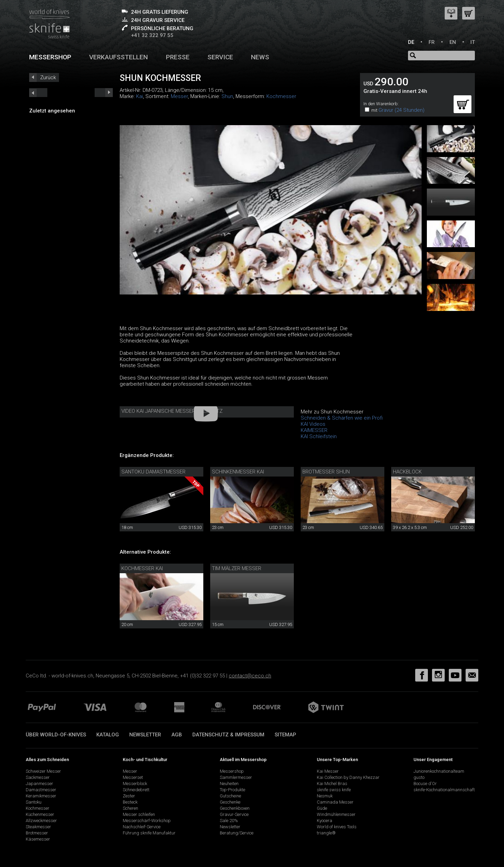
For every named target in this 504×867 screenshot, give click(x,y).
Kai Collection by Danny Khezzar (348, 777)
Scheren (130, 808)
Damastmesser (41, 790)
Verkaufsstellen (118, 57)
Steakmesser (38, 827)
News (260, 57)
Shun (227, 96)
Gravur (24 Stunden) (401, 110)
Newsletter (145, 735)
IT (473, 42)
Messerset (133, 777)
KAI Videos (313, 424)
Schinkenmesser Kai (238, 472)
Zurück (48, 77)
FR (432, 42)
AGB (177, 735)
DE (411, 42)
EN (453, 42)
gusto (419, 777)
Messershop (50, 57)
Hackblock (407, 472)
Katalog (108, 735)
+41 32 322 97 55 (152, 35)
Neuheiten (229, 784)
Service (220, 57)
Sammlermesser (236, 777)
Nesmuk (325, 796)
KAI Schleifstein (319, 436)
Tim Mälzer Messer (237, 568)
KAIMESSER (314, 430)
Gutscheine (230, 796)
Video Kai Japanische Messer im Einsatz (172, 411)
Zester (129, 796)
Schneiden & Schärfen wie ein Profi (342, 418)
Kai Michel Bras (332, 784)
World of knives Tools (337, 827)
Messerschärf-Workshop (147, 821)
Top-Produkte (232, 790)
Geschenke (230, 802)
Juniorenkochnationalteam (439, 771)
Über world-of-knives (56, 735)
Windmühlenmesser (336, 814)
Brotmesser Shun (326, 472)
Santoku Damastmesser (153, 472)
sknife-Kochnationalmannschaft (444, 790)
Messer (179, 96)
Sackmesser (38, 777)
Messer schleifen (139, 814)
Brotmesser (37, 833)
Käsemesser (38, 839)
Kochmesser (281, 96)
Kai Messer (328, 771)
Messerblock (135, 784)
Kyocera (325, 821)
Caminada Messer (335, 802)
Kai (140, 96)
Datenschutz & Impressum (228, 735)
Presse (178, 57)
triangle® (326, 833)
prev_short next (104, 93)
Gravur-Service (234, 814)
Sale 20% (229, 821)
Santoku (34, 802)
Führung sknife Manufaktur (149, 833)
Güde (322, 808)
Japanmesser (39, 784)
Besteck (130, 802)
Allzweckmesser (41, 821)
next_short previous (38, 93)
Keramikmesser (41, 796)
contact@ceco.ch (250, 676)
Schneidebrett (136, 790)
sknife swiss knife (334, 790)
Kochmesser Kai (142, 568)
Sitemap (285, 735)
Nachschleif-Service (142, 827)
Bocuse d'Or (425, 784)
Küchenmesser (40, 814)
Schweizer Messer (43, 771)
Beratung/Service (237, 833)
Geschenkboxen (235, 808)
